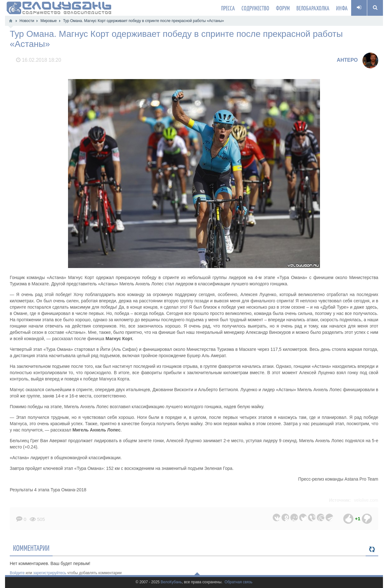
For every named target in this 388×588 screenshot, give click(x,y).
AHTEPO (347, 60)
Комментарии (31, 548)
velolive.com (366, 500)
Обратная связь (238, 582)
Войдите (17, 573)
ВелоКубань (171, 582)
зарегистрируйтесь (50, 573)
